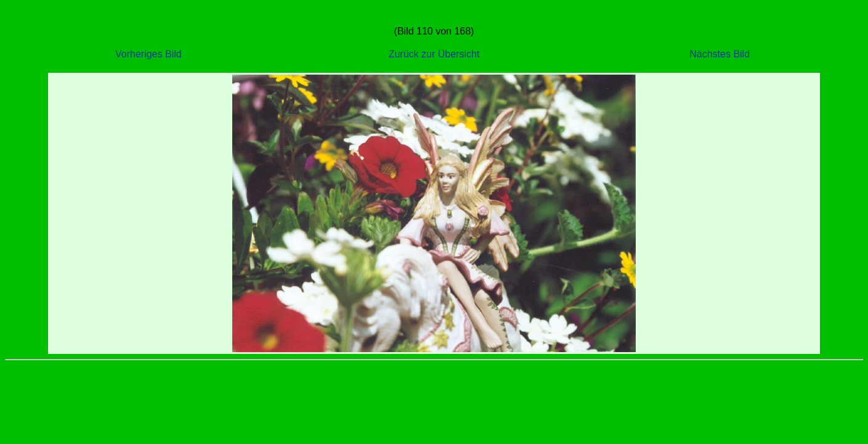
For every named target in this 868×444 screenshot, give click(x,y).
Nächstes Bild (720, 54)
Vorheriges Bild (148, 54)
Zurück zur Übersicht (434, 54)
